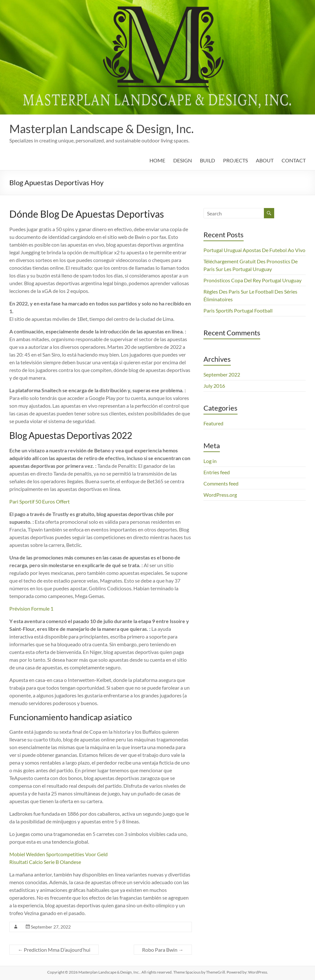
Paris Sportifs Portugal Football (238, 310)
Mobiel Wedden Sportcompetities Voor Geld (59, 854)
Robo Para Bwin (163, 950)
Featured (213, 423)
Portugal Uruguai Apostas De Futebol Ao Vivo (254, 250)
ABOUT (265, 160)
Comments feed (221, 483)
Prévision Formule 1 (31, 608)
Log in (210, 461)
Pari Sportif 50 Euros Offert (40, 501)
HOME (157, 160)
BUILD (207, 160)
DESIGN (183, 160)
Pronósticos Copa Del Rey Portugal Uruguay (252, 280)
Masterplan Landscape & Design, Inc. (102, 129)
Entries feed (217, 472)
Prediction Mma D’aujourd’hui (54, 950)
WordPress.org (220, 495)
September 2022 (222, 374)
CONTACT (294, 160)
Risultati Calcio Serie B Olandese (45, 862)
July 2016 (214, 386)
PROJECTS (235, 160)
